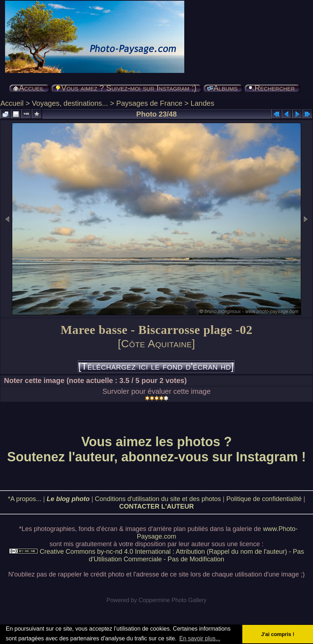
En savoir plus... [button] (200, 638)
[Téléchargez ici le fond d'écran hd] (156, 366)
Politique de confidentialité (264, 499)
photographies (54, 529)
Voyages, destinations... (70, 103)
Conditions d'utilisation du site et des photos (158, 499)
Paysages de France (149, 103)
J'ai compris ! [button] (278, 634)
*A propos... (25, 499)
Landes (203, 103)
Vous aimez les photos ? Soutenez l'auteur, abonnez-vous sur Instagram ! (157, 449)
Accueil (12, 103)
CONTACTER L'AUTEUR (157, 506)
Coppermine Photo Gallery (173, 600)
